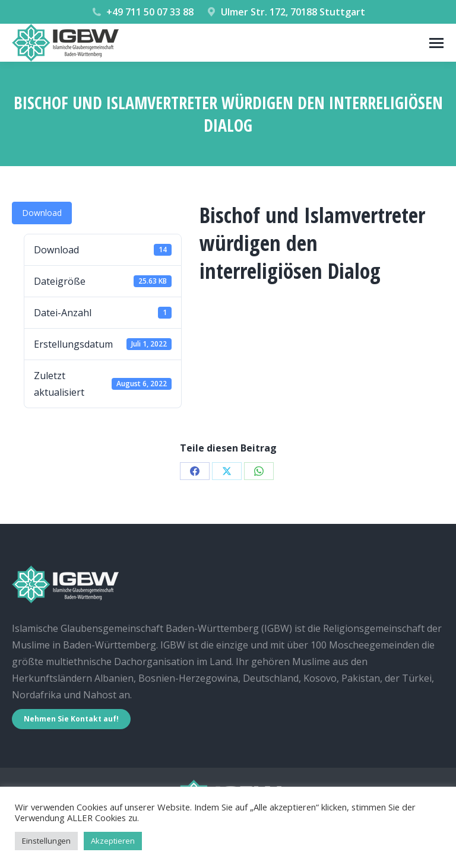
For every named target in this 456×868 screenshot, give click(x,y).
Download (42, 213)
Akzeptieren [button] (113, 841)
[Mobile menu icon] (436, 43)
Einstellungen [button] (46, 841)
